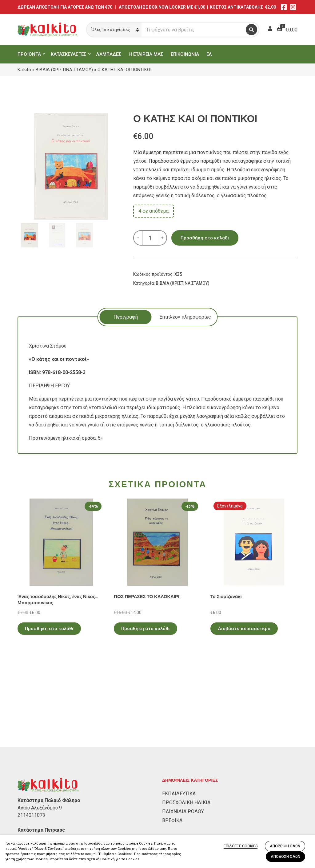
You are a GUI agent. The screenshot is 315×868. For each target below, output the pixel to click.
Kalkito (24, 70)
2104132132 (31, 766)
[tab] (126, 317)
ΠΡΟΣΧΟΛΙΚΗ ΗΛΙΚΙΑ (186, 724)
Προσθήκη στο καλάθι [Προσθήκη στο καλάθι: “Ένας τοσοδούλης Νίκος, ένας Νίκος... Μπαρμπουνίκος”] (49, 629)
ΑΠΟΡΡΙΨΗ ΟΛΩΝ (285, 846)
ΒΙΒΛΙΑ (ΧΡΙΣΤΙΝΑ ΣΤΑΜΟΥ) (64, 70)
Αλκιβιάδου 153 (35, 759)
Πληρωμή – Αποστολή (42, 824)
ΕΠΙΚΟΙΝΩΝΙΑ (185, 54)
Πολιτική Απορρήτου (41, 806)
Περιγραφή (126, 317)
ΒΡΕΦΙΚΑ (172, 742)
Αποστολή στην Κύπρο (43, 833)
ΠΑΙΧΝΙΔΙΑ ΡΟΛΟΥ (183, 733)
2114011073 (31, 737)
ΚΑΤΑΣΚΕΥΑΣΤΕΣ (69, 54)
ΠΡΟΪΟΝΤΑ (29, 54)
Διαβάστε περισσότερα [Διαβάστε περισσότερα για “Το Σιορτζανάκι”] (244, 629)
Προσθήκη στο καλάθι (205, 238)
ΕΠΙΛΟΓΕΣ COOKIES (241, 846)
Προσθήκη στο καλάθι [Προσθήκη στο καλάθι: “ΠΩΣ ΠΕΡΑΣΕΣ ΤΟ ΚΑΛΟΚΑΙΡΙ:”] (146, 629)
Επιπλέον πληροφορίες (185, 317)
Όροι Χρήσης (32, 815)
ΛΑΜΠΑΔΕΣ (109, 54)
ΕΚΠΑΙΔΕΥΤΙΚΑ (179, 715)
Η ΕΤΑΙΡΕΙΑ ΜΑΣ (146, 54)
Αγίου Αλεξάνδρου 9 (40, 729)
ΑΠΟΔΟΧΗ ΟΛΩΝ (285, 857)
